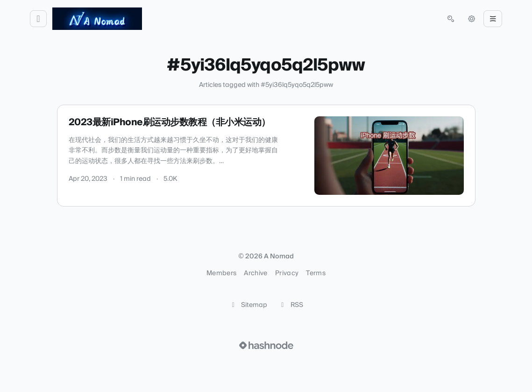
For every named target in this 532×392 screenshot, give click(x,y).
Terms (316, 273)
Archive (255, 273)
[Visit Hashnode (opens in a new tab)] (266, 345)
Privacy (287, 273)
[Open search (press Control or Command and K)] (451, 19)
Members (221, 273)
